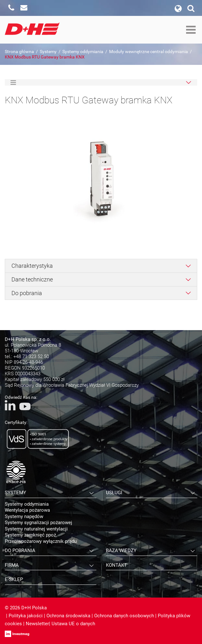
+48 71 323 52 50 (31, 357)
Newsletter (37, 624)
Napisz (24, 8)
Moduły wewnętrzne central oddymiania (149, 52)
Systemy (48, 52)
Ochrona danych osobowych (124, 616)
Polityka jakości (26, 616)
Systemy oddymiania (83, 52)
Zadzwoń (11, 8)
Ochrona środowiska (68, 616)
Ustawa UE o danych (73, 624)
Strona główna (19, 52)
